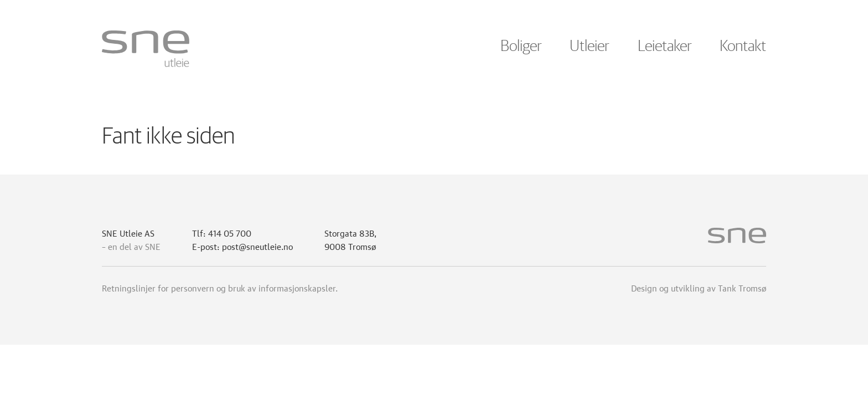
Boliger (521, 47)
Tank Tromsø (742, 287)
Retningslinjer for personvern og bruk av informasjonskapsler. (220, 287)
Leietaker (665, 47)
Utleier (590, 47)
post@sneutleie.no (257, 245)
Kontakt (743, 47)
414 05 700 (230, 232)
